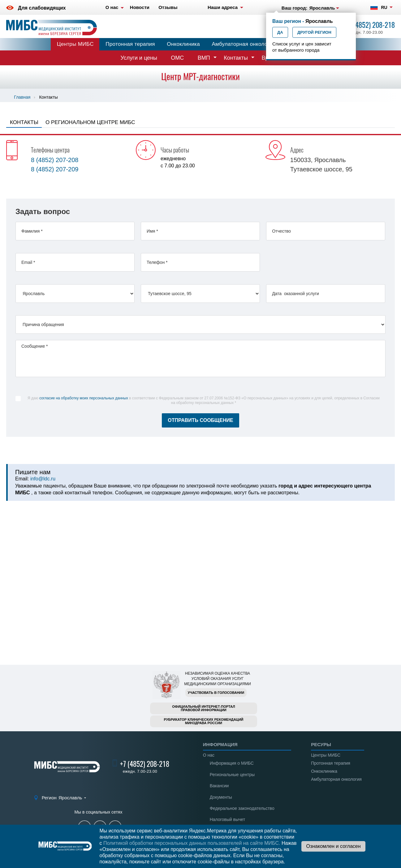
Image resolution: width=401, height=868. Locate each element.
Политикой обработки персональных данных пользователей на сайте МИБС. (192, 843)
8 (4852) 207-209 (55, 169)
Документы (221, 797)
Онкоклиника (183, 44)
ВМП (204, 58)
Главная (22, 97)
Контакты (236, 58)
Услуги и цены (139, 58)
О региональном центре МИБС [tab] (90, 122)
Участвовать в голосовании (216, 693)
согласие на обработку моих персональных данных (84, 398)
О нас (209, 755)
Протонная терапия (130, 44)
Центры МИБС (75, 44)
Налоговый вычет (227, 819)
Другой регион (314, 32)
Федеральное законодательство (242, 808)
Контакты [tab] (24, 122)
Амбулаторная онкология (244, 44)
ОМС (177, 58)
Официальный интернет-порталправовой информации (204, 708)
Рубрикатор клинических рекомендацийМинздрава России (204, 721)
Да (280, 32)
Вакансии (219, 786)
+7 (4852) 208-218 (370, 25)
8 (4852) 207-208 (55, 160)
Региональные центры (232, 775)
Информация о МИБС (232, 763)
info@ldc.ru (43, 479)
